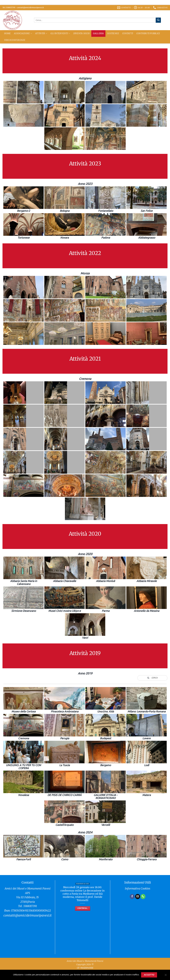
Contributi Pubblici (148, 33)
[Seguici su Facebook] (132, 896)
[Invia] (158, 20)
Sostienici (113, 33)
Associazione (23, 33)
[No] (166, 976)
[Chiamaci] (143, 896)
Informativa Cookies (138, 889)
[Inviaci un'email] (138, 896)
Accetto (149, 975)
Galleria (98, 33)
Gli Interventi (60, 33)
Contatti (128, 33)
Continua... (83, 908)
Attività (41, 33)
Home (7, 33)
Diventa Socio (82, 33)
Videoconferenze (15, 40)
